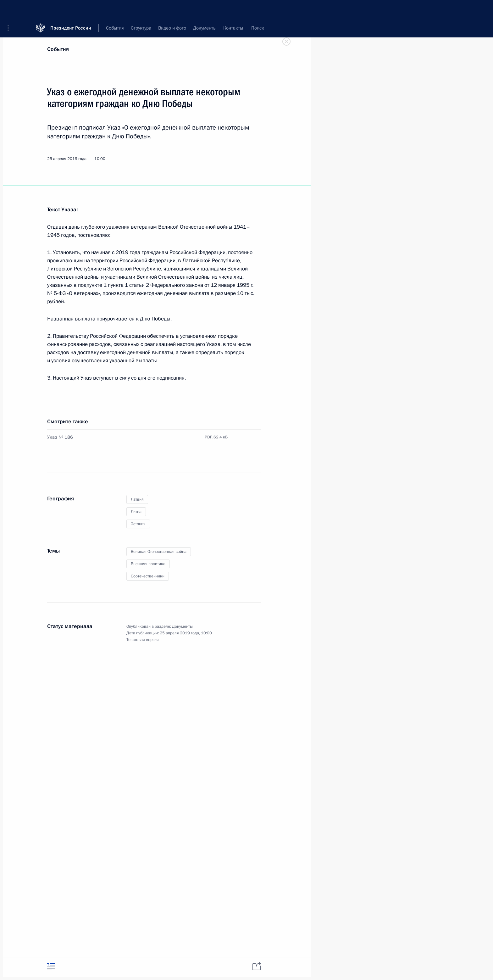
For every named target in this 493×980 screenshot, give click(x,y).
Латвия (137, 499)
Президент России (71, 9)
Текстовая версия (143, 640)
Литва (136, 512)
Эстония (138, 524)
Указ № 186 (60, 437)
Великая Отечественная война (159, 552)
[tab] (51, 967)
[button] (10, 9)
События (58, 49)
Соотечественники (148, 576)
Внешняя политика (148, 564)
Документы (182, 626)
